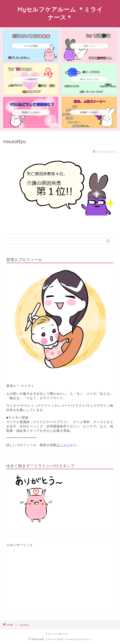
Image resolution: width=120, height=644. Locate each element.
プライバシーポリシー (57, 634)
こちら (65, 445)
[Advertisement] (38, 581)
